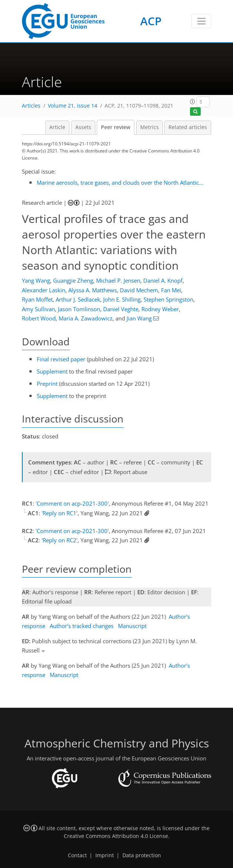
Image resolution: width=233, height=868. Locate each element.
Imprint (105, 855)
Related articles (188, 127)
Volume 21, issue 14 (73, 106)
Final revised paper (61, 359)
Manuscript (132, 626)
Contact (77, 855)
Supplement (52, 371)
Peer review (116, 127)
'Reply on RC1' (60, 513)
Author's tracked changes (82, 626)
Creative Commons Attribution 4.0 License (116, 836)
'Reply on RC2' (60, 540)
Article (57, 127)
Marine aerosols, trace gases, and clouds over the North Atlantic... (120, 183)
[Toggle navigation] (201, 21)
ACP (151, 21)
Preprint (47, 384)
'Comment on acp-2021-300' (72, 503)
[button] (193, 102)
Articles (31, 106)
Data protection (142, 855)
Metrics (150, 127)
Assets (83, 127)
